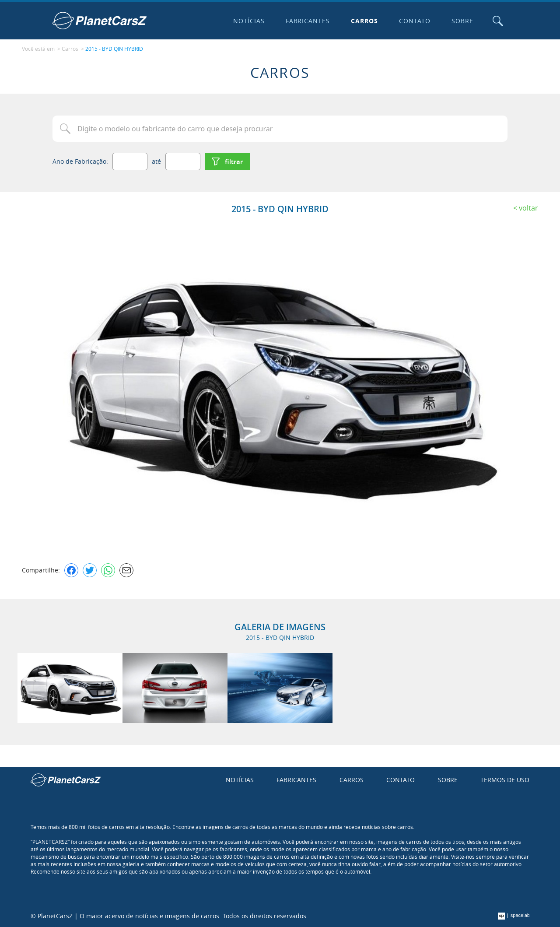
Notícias (249, 21)
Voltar (528, 208)
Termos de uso (505, 780)
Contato (415, 21)
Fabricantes (308, 21)
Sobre (462, 21)
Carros (364, 21)
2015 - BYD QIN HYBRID (114, 49)
